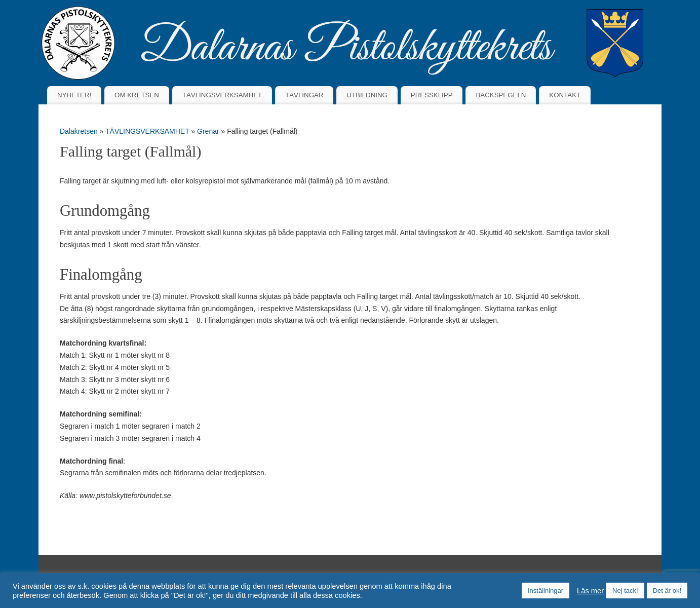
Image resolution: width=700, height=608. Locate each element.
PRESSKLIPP (432, 95)
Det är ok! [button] (667, 591)
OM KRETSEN (137, 95)
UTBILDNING (367, 95)
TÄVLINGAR (304, 95)
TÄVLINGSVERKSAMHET (222, 95)
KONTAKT (565, 95)
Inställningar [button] (546, 591)
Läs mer (590, 591)
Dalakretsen (79, 131)
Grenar (209, 131)
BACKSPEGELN (501, 95)
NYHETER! (74, 95)
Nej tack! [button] (625, 591)
